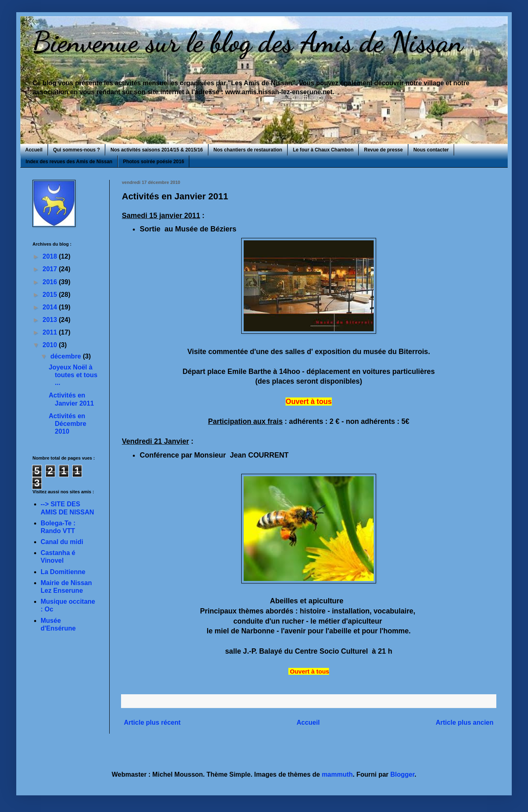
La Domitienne (63, 572)
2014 (51, 307)
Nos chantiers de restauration (248, 150)
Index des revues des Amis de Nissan (69, 162)
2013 (51, 320)
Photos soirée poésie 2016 (154, 162)
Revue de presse (383, 150)
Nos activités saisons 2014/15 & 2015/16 (157, 150)
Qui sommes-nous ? (77, 150)
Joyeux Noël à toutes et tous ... (73, 375)
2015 (51, 295)
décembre (67, 356)
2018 (51, 256)
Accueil (34, 150)
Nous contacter (431, 150)
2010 (51, 345)
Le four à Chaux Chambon (323, 150)
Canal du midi (62, 542)
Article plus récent (152, 722)
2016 (51, 282)
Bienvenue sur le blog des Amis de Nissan (248, 42)
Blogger (402, 774)
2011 (51, 332)
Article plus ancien (465, 722)
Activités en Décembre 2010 (67, 424)
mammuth (337, 774)
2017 (51, 269)
